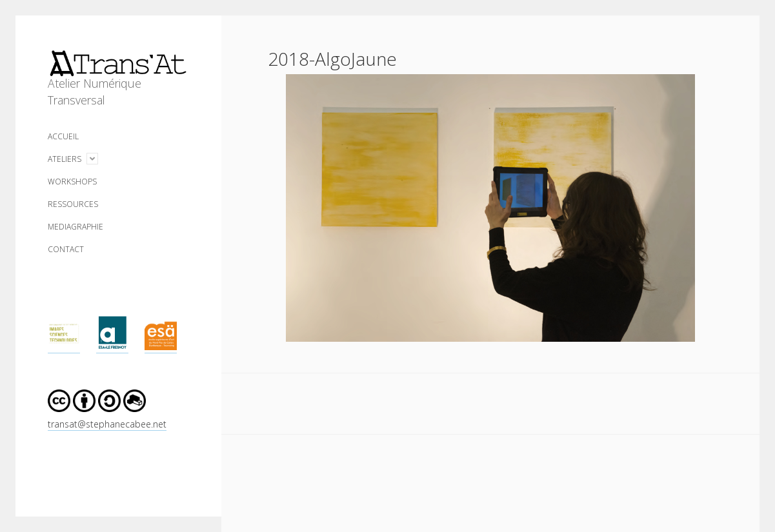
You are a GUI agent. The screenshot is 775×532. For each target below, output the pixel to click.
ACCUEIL (63, 136)
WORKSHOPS (72, 182)
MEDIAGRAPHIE (75, 227)
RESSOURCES (73, 204)
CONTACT (66, 249)
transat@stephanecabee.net (107, 424)
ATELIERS (65, 159)
